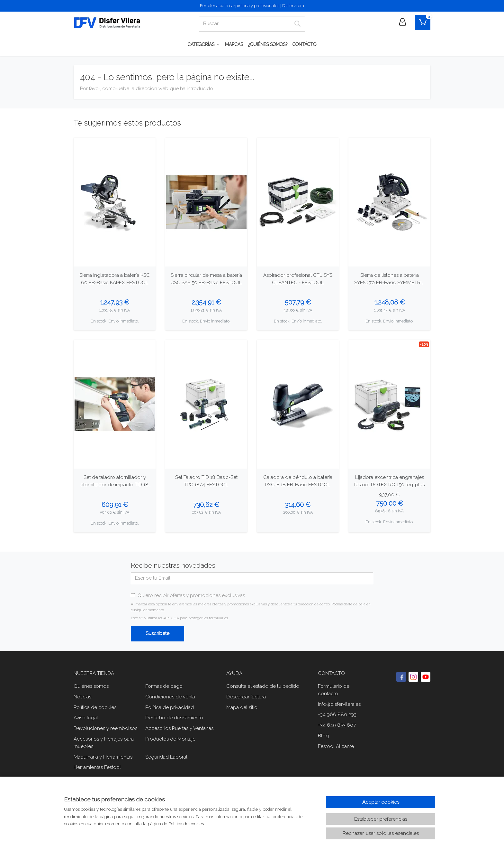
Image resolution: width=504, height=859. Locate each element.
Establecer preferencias (381, 819)
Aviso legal (86, 718)
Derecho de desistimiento (174, 718)
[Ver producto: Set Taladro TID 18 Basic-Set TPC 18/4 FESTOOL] (206, 404)
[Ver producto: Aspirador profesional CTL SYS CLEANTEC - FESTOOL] (298, 202)
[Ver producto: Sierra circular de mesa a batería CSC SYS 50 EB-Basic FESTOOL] (206, 202)
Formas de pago (164, 686)
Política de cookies (95, 707)
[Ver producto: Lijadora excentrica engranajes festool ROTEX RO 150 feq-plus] (389, 404)
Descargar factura (246, 697)
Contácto (304, 44)
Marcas (234, 44)
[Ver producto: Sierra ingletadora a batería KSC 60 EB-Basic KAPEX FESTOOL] (115, 202)
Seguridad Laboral (166, 757)
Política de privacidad (170, 707)
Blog (323, 736)
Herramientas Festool (97, 767)
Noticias (82, 697)
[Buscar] (244, 24)
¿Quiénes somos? (268, 44)
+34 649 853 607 (337, 725)
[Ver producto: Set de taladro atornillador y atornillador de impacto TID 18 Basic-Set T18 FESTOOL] (115, 404)
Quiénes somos (91, 686)
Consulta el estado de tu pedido (263, 686)
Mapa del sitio (242, 707)
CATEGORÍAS (204, 44)
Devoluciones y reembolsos (105, 728)
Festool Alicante (336, 746)
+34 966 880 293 (337, 714)
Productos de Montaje (170, 739)
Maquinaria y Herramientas (103, 757)
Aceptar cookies (381, 802)
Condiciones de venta (170, 697)
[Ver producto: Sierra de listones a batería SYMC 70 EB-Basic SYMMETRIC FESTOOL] (389, 202)
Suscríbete (157, 633)
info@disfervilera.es (339, 704)
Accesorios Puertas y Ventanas (179, 728)
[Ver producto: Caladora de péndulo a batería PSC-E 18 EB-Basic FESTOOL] (298, 404)
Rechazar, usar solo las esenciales (381, 833)
